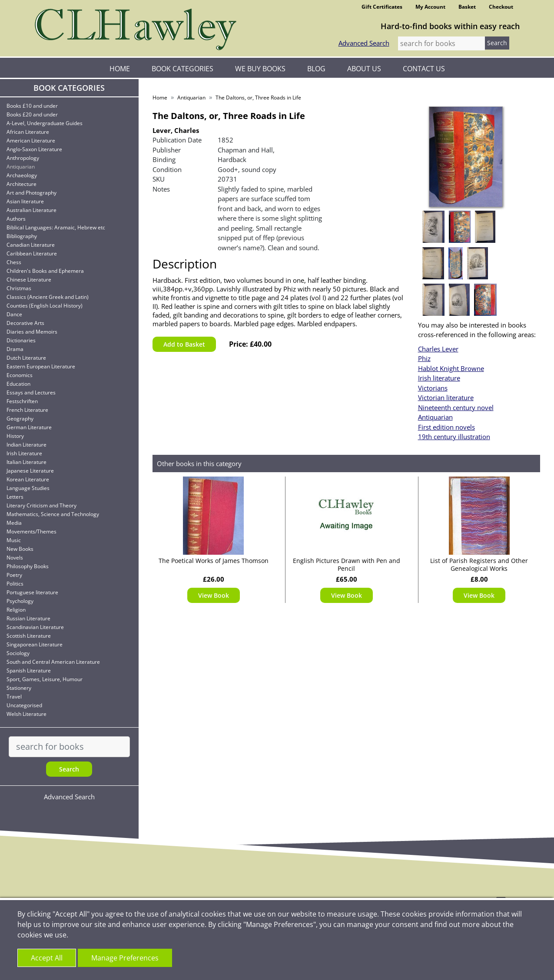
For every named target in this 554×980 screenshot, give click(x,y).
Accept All (47, 958)
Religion (16, 610)
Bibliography (22, 236)
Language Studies (28, 488)
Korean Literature (28, 479)
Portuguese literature (32, 592)
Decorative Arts (25, 323)
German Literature (29, 427)
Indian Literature (27, 445)
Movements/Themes (32, 531)
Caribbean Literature (32, 253)
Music (14, 540)
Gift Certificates (382, 7)
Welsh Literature (27, 714)
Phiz (424, 358)
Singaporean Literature (35, 644)
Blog (316, 69)
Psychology (20, 601)
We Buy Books (260, 69)
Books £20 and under (32, 114)
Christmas (19, 288)
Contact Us (424, 69)
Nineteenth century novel (456, 407)
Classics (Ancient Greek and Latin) (48, 297)
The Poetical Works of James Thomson (214, 561)
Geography (20, 419)
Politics (15, 584)
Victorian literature (446, 397)
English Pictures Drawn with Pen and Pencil (347, 565)
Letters (15, 497)
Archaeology (22, 175)
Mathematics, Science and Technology (53, 514)
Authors (16, 219)
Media (14, 523)
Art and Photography (32, 193)
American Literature (31, 141)
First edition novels (446, 427)
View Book (214, 595)
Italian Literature (27, 462)
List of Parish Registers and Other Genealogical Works (479, 565)
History (15, 436)
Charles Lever (438, 349)
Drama (15, 349)
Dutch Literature (26, 358)
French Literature (27, 410)
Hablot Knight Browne (451, 368)
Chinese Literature (29, 280)
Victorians (433, 388)
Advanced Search (364, 43)
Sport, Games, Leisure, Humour (45, 679)
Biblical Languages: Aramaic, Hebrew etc (56, 227)
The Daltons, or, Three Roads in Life (258, 98)
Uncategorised (24, 705)
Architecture (22, 184)
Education (18, 384)
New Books (20, 549)
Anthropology (23, 158)
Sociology (18, 653)
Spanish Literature (29, 670)
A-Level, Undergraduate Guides (45, 123)
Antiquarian (21, 167)
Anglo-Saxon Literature (34, 149)
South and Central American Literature (53, 662)
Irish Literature (24, 453)
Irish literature (439, 378)
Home (120, 69)
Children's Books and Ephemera (45, 271)
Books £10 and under (32, 106)
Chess (14, 262)
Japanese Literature (30, 471)
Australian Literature (32, 210)
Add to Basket (184, 344)
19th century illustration (454, 437)
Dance (14, 314)
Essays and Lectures (31, 392)
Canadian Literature (31, 245)
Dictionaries (21, 340)
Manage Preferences (125, 958)
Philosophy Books (28, 566)
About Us (364, 69)
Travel (14, 697)
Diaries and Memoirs (32, 332)
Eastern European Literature (41, 366)
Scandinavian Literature (35, 627)
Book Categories (182, 69)
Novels (15, 558)
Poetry (14, 575)
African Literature (28, 132)
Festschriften (22, 401)
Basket (467, 7)
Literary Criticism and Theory (41, 505)
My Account (430, 7)
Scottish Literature (29, 636)
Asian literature (25, 201)
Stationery (19, 688)
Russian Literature (28, 618)
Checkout (501, 7)
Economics (20, 375)
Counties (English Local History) (45, 306)
